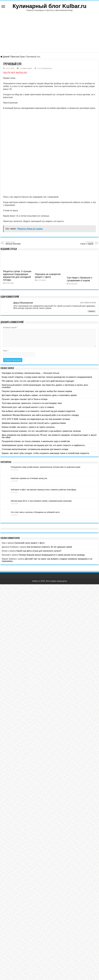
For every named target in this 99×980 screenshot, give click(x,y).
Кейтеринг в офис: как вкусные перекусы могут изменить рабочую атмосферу (43, 490)
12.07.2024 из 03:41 (88, 303)
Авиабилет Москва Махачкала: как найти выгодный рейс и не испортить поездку (40, 415)
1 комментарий (26, 68)
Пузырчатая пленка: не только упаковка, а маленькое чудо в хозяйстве (36, 441)
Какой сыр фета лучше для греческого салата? (39, 551)
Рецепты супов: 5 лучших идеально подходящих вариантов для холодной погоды (17, 276)
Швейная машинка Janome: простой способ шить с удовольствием (34, 423)
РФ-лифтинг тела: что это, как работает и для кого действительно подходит (38, 381)
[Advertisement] (49, 31)
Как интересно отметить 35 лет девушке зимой (49, 547)
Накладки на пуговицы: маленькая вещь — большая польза (30, 373)
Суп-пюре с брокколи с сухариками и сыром (80, 279)
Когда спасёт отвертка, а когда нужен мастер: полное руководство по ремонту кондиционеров (47, 377)
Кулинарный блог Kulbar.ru (49, 6)
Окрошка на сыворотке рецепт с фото (48, 276)
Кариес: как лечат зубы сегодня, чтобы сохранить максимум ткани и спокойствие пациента (45, 453)
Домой (5, 57)
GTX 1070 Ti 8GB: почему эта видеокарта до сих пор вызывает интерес (36, 419)
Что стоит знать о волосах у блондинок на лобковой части (35, 512)
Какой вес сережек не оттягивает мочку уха (29, 478)
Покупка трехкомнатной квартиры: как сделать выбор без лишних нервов (37, 391)
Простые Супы (18, 57)
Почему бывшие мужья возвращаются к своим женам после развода (52, 555)
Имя (6, 351)
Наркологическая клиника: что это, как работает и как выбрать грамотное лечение (41, 431)
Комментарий (10, 328)
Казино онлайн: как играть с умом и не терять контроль (28, 427)
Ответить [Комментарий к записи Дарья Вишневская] (92, 311)
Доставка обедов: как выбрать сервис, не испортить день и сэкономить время (39, 395)
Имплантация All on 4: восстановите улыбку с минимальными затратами (41, 501)
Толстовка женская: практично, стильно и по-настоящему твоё (32, 403)
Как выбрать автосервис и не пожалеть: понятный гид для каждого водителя (38, 411)
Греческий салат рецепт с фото (30, 543)
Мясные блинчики (19, 243)
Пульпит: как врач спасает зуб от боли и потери (25, 399)
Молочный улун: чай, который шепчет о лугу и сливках (28, 407)
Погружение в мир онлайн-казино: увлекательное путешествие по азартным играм (46, 467)
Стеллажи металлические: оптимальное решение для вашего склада (35, 449)
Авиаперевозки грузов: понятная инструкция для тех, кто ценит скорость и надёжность (43, 445)
